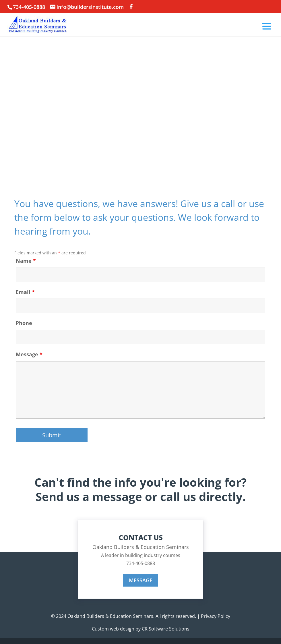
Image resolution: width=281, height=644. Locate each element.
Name (26, 261)
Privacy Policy (216, 616)
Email (25, 292)
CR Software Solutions (166, 629)
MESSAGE (141, 580)
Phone (24, 323)
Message (29, 354)
